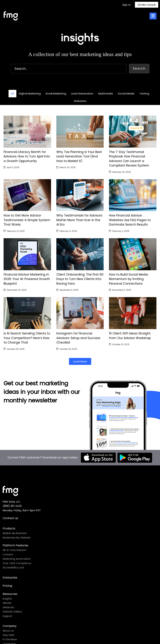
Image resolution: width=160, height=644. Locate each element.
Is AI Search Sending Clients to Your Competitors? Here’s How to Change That (27, 338)
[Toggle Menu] (153, 16)
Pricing (7, 586)
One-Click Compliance (17, 563)
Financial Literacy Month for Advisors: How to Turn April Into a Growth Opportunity (27, 156)
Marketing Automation (17, 559)
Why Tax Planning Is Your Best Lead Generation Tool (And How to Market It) (79, 156)
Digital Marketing (30, 93)
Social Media (126, 93)
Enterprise (10, 578)
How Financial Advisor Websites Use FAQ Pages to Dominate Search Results (130, 220)
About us (8, 631)
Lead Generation (82, 93)
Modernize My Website (17, 538)
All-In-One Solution (14, 550)
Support (8, 616)
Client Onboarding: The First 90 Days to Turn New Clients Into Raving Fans (80, 279)
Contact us (10, 518)
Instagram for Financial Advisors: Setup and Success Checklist (78, 338)
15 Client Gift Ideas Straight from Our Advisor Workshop (130, 336)
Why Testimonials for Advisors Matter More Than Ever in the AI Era (79, 220)
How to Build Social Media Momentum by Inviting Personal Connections (129, 279)
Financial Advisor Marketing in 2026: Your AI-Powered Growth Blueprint (27, 279)
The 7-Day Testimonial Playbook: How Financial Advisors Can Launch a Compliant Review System (129, 159)
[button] (80, 361)
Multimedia (106, 93)
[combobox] (69, 69)
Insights (7, 599)
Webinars (8, 607)
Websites (80, 101)
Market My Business (15, 533)
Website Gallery (12, 612)
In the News (10, 639)
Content (8, 555)
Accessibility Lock (13, 568)
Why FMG (8, 635)
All (12, 93)
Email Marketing (56, 93)
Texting (144, 93)
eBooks (7, 603)
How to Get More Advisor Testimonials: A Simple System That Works (27, 220)
